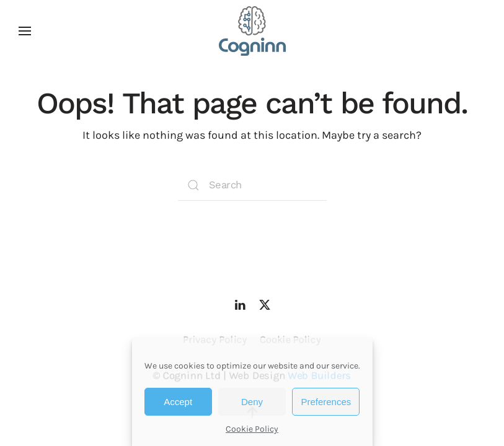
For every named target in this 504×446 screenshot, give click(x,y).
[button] (25, 31)
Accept (178, 402)
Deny (252, 402)
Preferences (326, 402)
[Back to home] (252, 31)
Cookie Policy (252, 429)
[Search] (252, 185)
